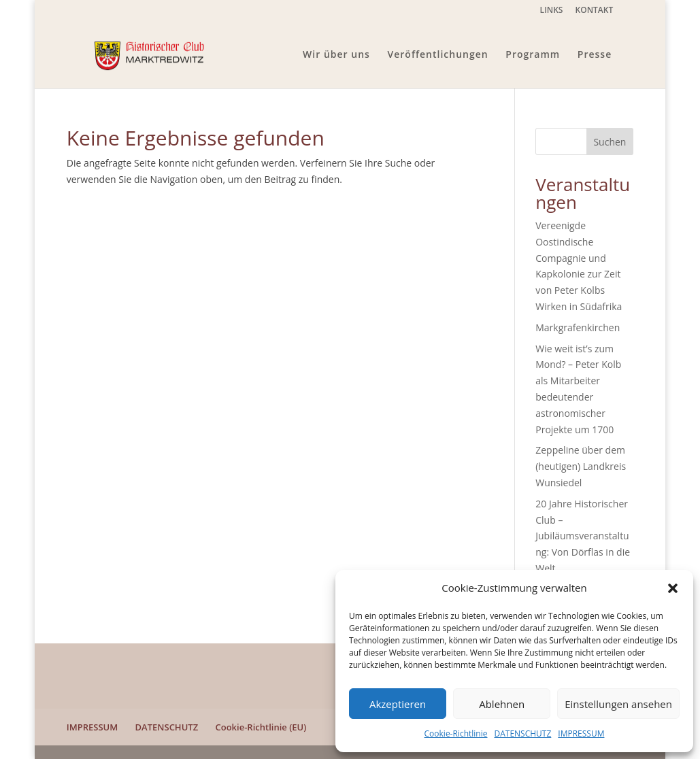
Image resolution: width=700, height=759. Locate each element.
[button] (673, 588)
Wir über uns (336, 55)
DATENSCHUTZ (522, 733)
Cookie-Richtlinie (456, 733)
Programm (533, 55)
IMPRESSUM (581, 733)
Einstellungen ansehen (618, 704)
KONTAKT (595, 11)
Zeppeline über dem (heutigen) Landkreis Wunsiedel (581, 466)
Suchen (610, 142)
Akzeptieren (398, 704)
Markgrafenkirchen (578, 327)
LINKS (552, 11)
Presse (595, 55)
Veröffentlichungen (438, 55)
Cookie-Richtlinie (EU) (261, 727)
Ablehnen (502, 704)
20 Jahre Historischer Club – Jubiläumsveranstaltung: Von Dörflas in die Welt (583, 536)
